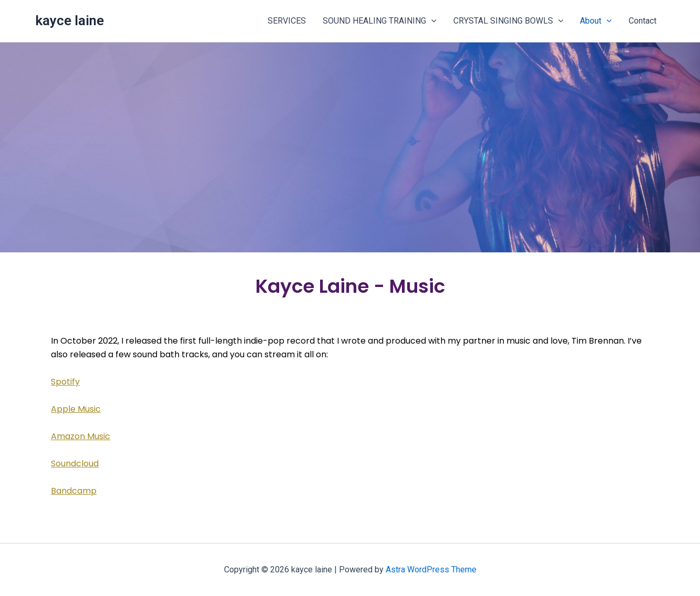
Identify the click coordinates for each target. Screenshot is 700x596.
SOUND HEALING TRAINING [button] (380, 21)
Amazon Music (81, 436)
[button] (431, 21)
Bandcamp (74, 491)
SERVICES (287, 21)
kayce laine (70, 20)
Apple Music (76, 409)
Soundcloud (75, 464)
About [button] (596, 21)
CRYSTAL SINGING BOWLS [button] (508, 21)
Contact (643, 21)
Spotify (65, 382)
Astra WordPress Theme (431, 570)
